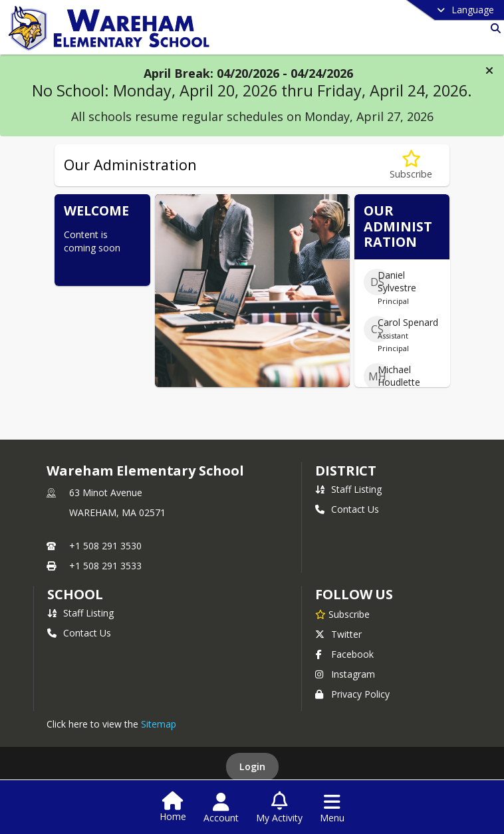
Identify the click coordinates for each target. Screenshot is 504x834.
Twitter (338, 634)
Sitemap (159, 724)
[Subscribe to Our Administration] (411, 165)
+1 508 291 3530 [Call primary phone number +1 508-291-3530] (105, 546)
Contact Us (347, 509)
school (75, 594)
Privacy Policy (352, 694)
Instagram (345, 674)
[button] (489, 70)
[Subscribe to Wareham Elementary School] (342, 614)
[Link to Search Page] (493, 28)
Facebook (344, 654)
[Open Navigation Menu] (332, 808)
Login (252, 766)
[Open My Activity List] (279, 808)
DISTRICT (346, 471)
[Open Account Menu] (221, 808)
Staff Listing (348, 489)
